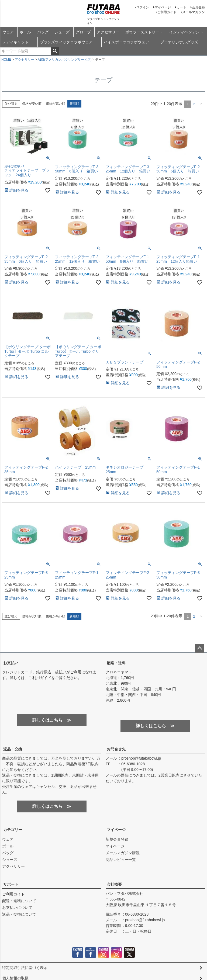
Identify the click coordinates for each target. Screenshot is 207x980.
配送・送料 (116, 663)
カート (181, 7)
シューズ (62, 32)
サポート (11, 884)
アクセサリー (108, 32)
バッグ (43, 32)
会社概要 (114, 884)
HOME (6, 60)
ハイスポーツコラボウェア (126, 42)
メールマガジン (194, 12)
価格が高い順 (56, 104)
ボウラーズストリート (144, 32)
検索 (55, 51)
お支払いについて (17, 908)
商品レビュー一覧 (121, 860)
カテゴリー (13, 830)
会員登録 (198, 7)
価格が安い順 (32, 104)
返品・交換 (13, 749)
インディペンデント (186, 32)
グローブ (83, 32)
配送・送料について (19, 901)
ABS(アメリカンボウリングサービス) (65, 60)
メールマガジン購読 (123, 853)
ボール (25, 32)
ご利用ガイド (167, 12)
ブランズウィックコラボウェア (66, 42)
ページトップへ (199, 648)
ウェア (8, 32)
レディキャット (15, 42)
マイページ (163, 7)
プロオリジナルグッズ (179, 42)
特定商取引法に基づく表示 (25, 968)
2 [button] (194, 104)
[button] (201, 104)
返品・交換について (19, 914)
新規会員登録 (117, 839)
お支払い (11, 663)
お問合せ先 (116, 749)
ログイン (143, 7)
